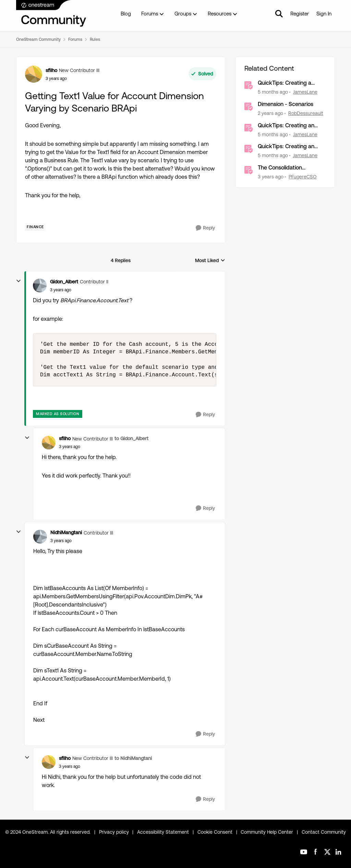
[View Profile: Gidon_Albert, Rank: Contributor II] (40, 285)
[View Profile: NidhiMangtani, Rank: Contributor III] (40, 537)
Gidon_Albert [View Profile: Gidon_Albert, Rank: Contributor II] (64, 282)
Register (300, 14)
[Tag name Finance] (35, 227)
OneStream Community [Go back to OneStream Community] (38, 39)
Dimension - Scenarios (286, 104)
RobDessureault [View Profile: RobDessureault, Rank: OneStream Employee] (306, 113)
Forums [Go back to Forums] (75, 39)
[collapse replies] (19, 281)
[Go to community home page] (51, 14)
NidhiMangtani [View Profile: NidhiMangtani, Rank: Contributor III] (66, 532)
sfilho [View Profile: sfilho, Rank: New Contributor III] (51, 70)
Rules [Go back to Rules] (95, 39)
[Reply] (205, 228)
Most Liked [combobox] (210, 261)
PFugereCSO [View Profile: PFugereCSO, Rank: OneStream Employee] (303, 177)
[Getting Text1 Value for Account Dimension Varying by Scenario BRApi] (61, 290)
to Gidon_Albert (131, 438)
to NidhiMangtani (133, 758)
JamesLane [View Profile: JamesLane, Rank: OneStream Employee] (305, 92)
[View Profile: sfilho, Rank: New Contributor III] (34, 74)
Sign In (324, 14)
